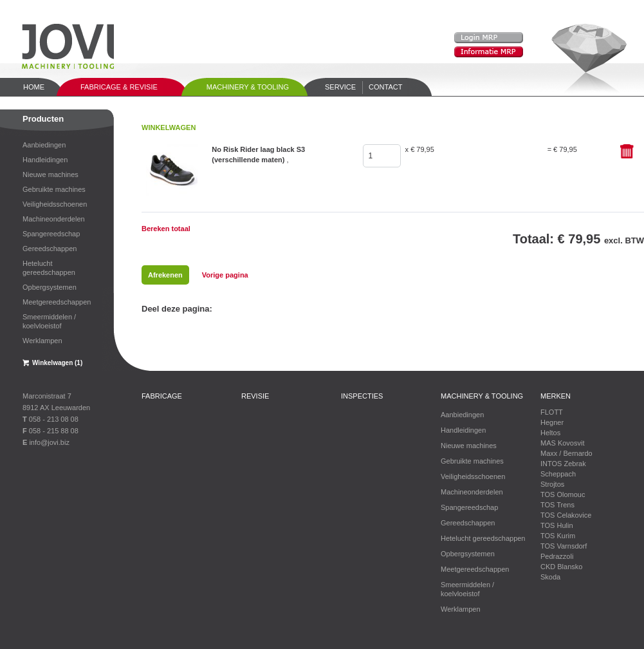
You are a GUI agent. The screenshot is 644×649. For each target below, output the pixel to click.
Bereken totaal (166, 229)
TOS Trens (557, 505)
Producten (43, 119)
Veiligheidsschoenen (55, 204)
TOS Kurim (558, 536)
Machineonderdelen (54, 219)
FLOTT (552, 412)
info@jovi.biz (49, 442)
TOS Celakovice (566, 515)
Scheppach (558, 474)
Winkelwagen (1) (57, 363)
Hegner (552, 422)
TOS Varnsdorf (564, 546)
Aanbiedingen (44, 145)
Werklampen (42, 341)
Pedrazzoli (557, 556)
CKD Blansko (561, 567)
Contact (385, 87)
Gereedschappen (50, 249)
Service (340, 87)
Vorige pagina (225, 275)
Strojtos (552, 484)
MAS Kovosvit (562, 443)
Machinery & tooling (248, 87)
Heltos (550, 433)
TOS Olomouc (563, 494)
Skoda (550, 577)
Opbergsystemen (50, 287)
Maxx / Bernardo (566, 453)
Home (34, 87)
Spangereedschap (51, 234)
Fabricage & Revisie (119, 87)
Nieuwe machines (51, 174)
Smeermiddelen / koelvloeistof (49, 321)
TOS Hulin (557, 525)
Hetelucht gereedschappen (49, 268)
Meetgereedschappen (57, 302)
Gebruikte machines (54, 189)
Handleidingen (45, 160)
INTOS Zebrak (563, 464)
